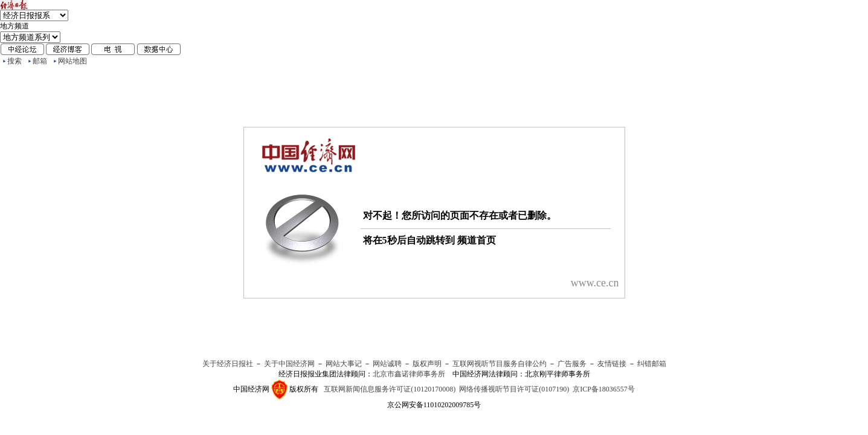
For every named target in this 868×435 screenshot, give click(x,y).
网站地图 (72, 61)
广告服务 (572, 364)
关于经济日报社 (228, 364)
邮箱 (40, 61)
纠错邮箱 (652, 364)
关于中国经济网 (289, 364)
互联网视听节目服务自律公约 (500, 364)
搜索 (14, 61)
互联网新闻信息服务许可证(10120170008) (390, 389)
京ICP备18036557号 (604, 389)
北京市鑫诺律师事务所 (409, 374)
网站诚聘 (387, 364)
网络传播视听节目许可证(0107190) (514, 389)
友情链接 (612, 364)
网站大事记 (344, 364)
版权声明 (427, 364)
